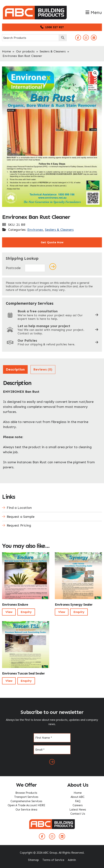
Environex (35, 230)
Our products (25, 51)
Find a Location (19, 508)
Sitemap (33, 860)
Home (6, 51)
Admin (72, 860)
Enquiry (26, 612)
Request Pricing (19, 525)
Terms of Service (53, 860)
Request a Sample (21, 517)
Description (15, 369)
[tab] (15, 370)
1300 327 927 (52, 27)
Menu (94, 13)
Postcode (13, 268)
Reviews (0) (43, 369)
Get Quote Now (52, 242)
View (9, 612)
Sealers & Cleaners (53, 51)
